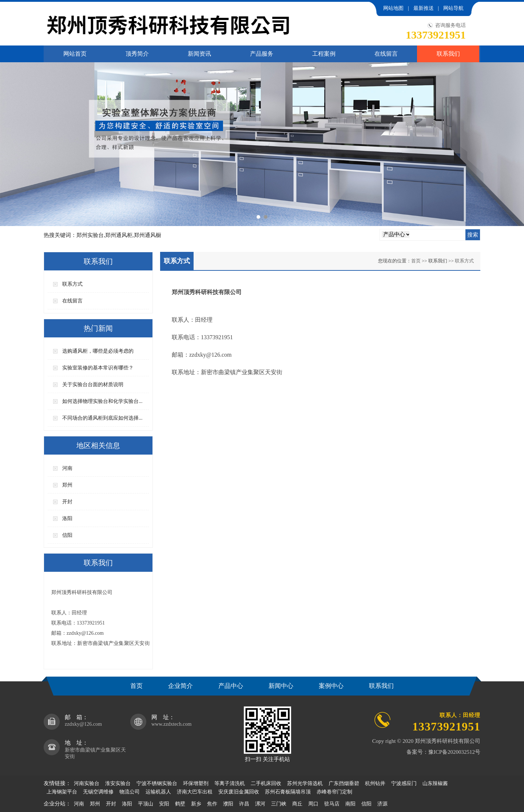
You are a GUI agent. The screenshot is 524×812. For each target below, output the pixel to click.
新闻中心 (281, 686)
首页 (416, 261)
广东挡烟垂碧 (344, 783)
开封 (67, 502)
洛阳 (67, 518)
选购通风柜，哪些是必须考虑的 (98, 351)
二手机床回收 (266, 783)
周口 (313, 804)
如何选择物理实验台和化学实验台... (102, 401)
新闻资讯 (199, 54)
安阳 (164, 804)
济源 (382, 804)
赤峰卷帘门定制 (334, 792)
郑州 (67, 485)
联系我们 (448, 54)
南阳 (350, 804)
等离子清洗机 (230, 783)
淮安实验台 (118, 783)
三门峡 (279, 804)
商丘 (297, 804)
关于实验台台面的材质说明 (93, 385)
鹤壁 (180, 804)
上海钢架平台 (62, 792)
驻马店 (332, 804)
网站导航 (453, 8)
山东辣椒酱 (435, 783)
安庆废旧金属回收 (239, 792)
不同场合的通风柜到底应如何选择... (102, 418)
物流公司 (130, 792)
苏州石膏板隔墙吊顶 (288, 792)
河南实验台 (87, 783)
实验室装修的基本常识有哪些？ (98, 368)
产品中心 (231, 686)
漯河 (260, 804)
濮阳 (228, 804)
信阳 (67, 535)
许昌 (244, 804)
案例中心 (331, 686)
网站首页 (75, 54)
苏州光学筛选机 (305, 783)
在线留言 (386, 54)
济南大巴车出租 (195, 792)
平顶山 (146, 804)
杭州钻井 (375, 783)
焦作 (212, 804)
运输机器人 (158, 792)
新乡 (196, 804)
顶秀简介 (137, 54)
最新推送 (424, 8)
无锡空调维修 (98, 792)
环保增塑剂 (196, 783)
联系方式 (72, 284)
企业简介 (180, 686)
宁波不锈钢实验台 (157, 783)
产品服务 (262, 54)
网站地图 (393, 8)
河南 (67, 468)
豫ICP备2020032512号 (454, 752)
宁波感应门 (404, 783)
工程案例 (324, 54)
